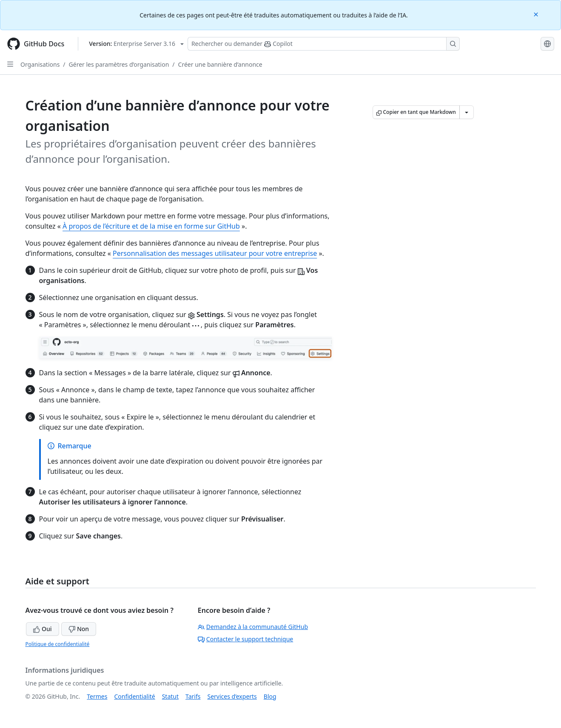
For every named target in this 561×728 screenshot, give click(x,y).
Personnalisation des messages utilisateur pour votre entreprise (215, 253)
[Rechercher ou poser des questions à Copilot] (324, 44)
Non (79, 629)
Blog (270, 696)
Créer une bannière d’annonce (220, 64)
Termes (97, 696)
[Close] (537, 14)
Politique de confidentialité (58, 644)
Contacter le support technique (245, 639)
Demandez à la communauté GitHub (253, 627)
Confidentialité (134, 696)
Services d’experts (232, 696)
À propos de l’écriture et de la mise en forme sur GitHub (151, 226)
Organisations (40, 64)
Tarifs (193, 696)
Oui (42, 629)
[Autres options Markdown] (467, 112)
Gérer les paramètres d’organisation (119, 64)
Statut (170, 696)
